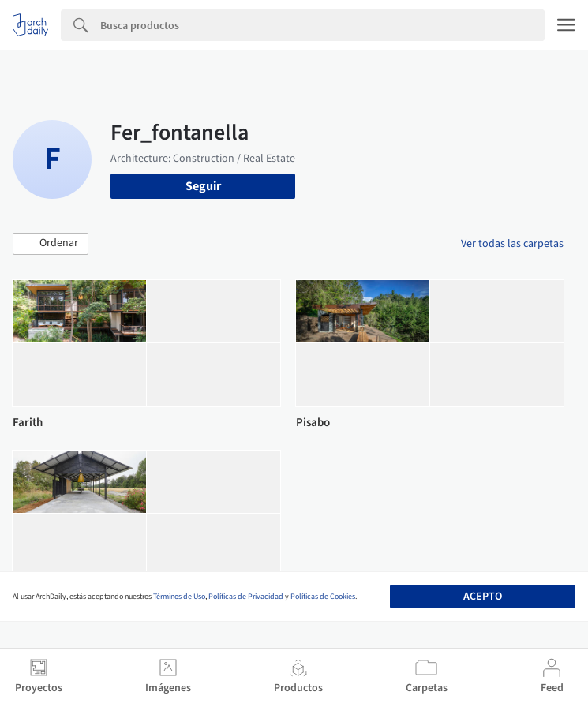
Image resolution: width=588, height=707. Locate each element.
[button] (51, 244)
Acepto (483, 597)
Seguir (203, 186)
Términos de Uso (179, 597)
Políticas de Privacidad (246, 597)
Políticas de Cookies (323, 597)
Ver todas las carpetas (512, 244)
